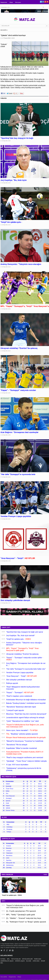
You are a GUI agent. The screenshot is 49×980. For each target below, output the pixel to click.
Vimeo (10, 950)
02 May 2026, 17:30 (6, 561)
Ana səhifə (4, 977)
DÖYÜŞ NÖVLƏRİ (28, 959)
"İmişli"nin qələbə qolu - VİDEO (12, 895)
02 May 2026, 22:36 (6, 183)
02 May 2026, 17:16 (6, 603)
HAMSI (45, 875)
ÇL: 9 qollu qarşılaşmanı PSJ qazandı (21, 911)
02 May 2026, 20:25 (6, 309)
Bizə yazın (18, 2)
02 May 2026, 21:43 (6, 225)
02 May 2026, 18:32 (6, 519)
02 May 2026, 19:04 (6, 477)
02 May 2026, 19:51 (6, 393)
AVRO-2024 (36, 961)
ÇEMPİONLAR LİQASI (7, 961)
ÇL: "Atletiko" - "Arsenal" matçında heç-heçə (24, 918)
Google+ (45, 2)
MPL (8, 959)
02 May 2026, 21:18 (6, 267)
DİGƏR (43, 961)
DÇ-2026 (29, 961)
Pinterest (47, 2)
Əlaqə (11, 2)
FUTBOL (3, 959)
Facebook (43, 2)
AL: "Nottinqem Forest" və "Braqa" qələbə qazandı (26, 922)
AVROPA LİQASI (20, 961)
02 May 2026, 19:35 (6, 435)
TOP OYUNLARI (16, 959)
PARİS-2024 (38, 959)
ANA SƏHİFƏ (4, 30)
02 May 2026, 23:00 (6, 141)
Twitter (41, 2)
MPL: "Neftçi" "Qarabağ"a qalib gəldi (21, 915)
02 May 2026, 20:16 (6, 351)
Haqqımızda (4, 2)
